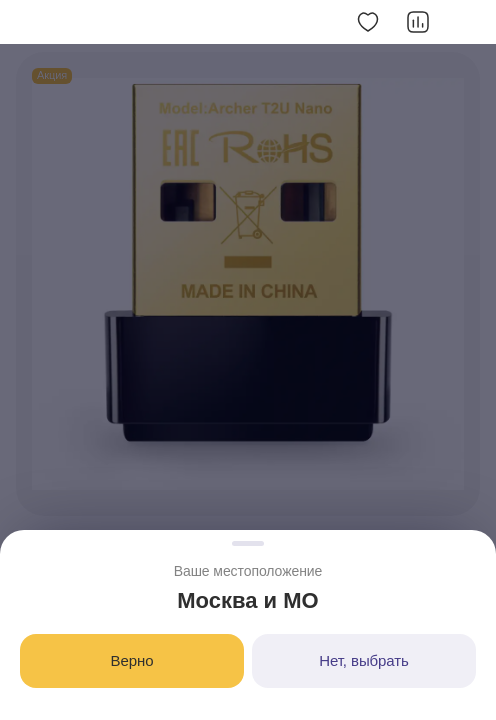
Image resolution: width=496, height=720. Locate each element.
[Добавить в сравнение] (418, 22)
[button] (28, 22)
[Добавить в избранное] (368, 22)
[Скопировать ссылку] (468, 22)
